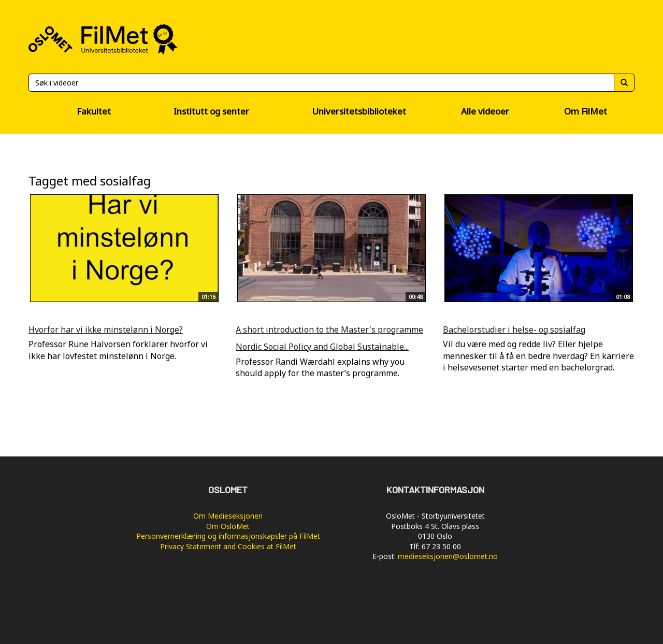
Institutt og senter (211, 111)
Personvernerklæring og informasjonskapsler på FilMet (228, 536)
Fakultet (94, 111)
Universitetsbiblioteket (359, 111)
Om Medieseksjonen (228, 516)
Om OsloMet (228, 526)
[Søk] (321, 83)
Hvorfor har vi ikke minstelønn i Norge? (106, 330)
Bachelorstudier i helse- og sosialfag (514, 330)
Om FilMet (586, 111)
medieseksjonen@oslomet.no (448, 556)
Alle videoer (485, 111)
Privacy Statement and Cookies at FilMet (228, 546)
